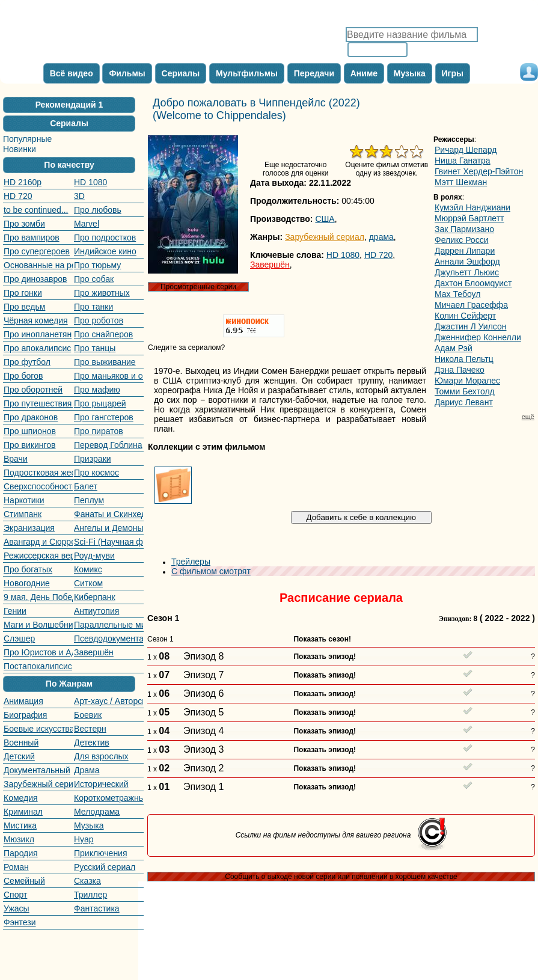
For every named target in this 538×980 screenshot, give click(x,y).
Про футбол (27, 362)
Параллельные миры (109, 625)
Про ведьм (24, 307)
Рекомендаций (69, 105)
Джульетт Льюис (467, 272)
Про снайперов (103, 334)
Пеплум (89, 500)
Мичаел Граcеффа (471, 305)
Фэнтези (20, 922)
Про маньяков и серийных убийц (109, 376)
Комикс (88, 569)
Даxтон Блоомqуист (473, 283)
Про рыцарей (100, 403)
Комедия (21, 798)
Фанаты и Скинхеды (109, 514)
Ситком (88, 583)
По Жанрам (69, 684)
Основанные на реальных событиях (38, 265)
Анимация (23, 701)
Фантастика (97, 908)
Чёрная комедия (36, 320)
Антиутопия (96, 611)
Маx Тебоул (457, 294)
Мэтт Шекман (461, 182)
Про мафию (97, 390)
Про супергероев (37, 251)
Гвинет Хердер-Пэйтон (479, 171)
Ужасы (17, 908)
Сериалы (69, 123)
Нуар (84, 839)
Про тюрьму (97, 265)
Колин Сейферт (465, 316)
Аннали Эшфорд (467, 262)
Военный (21, 743)
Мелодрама (97, 812)
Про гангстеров (104, 417)
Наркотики (24, 500)
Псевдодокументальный (109, 639)
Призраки (93, 459)
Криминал (23, 812)
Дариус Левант (464, 402)
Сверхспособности (38, 486)
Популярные (27, 139)
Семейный (24, 881)
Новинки (20, 149)
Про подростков (105, 237)
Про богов (23, 376)
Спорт (15, 895)
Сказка (87, 881)
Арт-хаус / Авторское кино (109, 701)
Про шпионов (30, 431)
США (325, 219)
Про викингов (29, 445)
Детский (19, 756)
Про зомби (24, 224)
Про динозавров (35, 279)
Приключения (101, 853)
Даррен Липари (465, 251)
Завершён (94, 652)
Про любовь (98, 210)
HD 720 (18, 196)
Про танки (93, 307)
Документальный (37, 770)
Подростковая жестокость (38, 473)
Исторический (101, 784)
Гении (15, 611)
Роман (16, 867)
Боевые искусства (38, 729)
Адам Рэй (454, 348)
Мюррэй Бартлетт (469, 218)
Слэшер (19, 639)
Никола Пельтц (464, 359)
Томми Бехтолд (465, 391)
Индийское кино (105, 251)
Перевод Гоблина (108, 445)
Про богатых (28, 569)
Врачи (16, 459)
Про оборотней (33, 390)
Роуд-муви (94, 556)
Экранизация (29, 528)
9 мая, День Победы (38, 597)
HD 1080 (90, 182)
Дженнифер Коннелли (478, 337)
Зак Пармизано (464, 229)
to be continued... (36, 210)
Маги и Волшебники (38, 625)
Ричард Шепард (466, 150)
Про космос (96, 473)
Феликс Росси (461, 240)
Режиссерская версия (38, 556)
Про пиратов (99, 431)
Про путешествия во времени (38, 403)
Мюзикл (19, 839)
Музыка (89, 825)
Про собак (94, 279)
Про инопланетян (38, 334)
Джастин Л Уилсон (471, 326)
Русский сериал (105, 867)
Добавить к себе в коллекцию (361, 517)
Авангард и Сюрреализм (38, 542)
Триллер (90, 895)
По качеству (69, 165)
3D (79, 196)
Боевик (88, 715)
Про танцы (95, 348)
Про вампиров (32, 237)
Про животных (102, 293)
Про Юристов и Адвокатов (38, 652)
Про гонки (23, 293)
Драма (87, 770)
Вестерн (90, 729)
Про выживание (105, 362)
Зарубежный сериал (38, 784)
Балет (86, 486)
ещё (528, 417)
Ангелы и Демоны (109, 528)
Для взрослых (101, 756)
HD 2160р (23, 182)
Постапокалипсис (38, 666)
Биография (25, 715)
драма (381, 237)
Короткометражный (109, 798)
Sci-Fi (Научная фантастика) (109, 542)
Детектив (92, 743)
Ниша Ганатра (463, 161)
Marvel (87, 224)
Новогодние (27, 583)
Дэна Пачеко (460, 370)
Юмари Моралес (467, 381)
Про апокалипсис (37, 348)
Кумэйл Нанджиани (472, 207)
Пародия (21, 853)
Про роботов (99, 320)
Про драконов (31, 417)
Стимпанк (23, 514)
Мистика (20, 825)
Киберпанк (95, 597)
